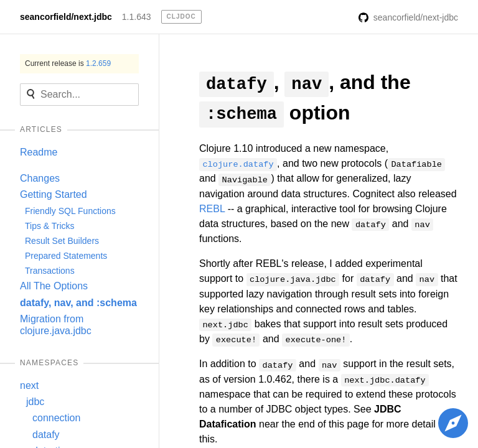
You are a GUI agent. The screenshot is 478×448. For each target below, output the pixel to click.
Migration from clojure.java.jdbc (56, 324)
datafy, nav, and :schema (78, 303)
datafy (46, 435)
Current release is (68, 63)
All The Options (54, 286)
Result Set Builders (62, 241)
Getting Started (54, 194)
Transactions (50, 271)
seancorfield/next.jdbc (66, 17)
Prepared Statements (66, 256)
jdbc (35, 402)
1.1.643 (137, 17)
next (29, 385)
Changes (40, 178)
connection (56, 418)
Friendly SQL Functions (70, 211)
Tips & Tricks (50, 226)
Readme (39, 152)
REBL (212, 209)
